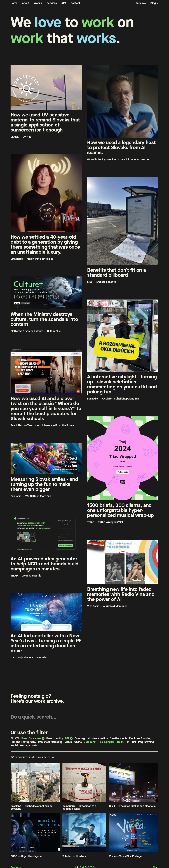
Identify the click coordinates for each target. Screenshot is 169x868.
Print (133, 742)
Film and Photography (23, 742)
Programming (146, 742)
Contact (75, 3)
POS (118, 742)
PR (127, 742)
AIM (64, 3)
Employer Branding (140, 738)
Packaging (105, 742)
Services (52, 3)
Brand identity (55, 738)
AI (12, 738)
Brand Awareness (31, 738)
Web (34, 746)
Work (37, 3)
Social (14, 746)
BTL (67, 738)
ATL (17, 738)
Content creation (98, 738)
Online (78, 742)
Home (14, 3)
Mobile (68, 742)
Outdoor (89, 742)
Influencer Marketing (50, 742)
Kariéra (140, 3)
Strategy (25, 746)
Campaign (80, 738)
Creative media (118, 738)
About (26, 3)
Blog (153, 3)
